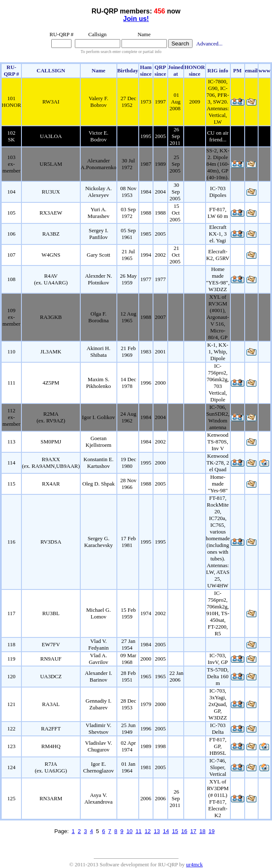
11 (138, 831)
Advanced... (209, 44)
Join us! (136, 19)
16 (184, 831)
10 (129, 831)
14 (166, 831)
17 (193, 831)
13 (157, 831)
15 (175, 831)
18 (202, 831)
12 (148, 831)
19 (211, 831)
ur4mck (195, 864)
